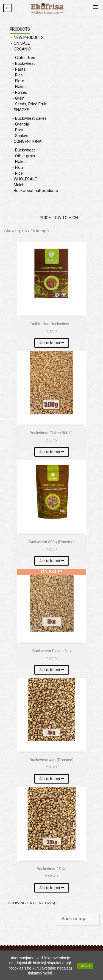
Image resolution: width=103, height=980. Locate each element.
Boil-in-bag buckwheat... (51, 324)
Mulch (19, 185)
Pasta (20, 69)
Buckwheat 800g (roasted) (51, 542)
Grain (20, 98)
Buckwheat (25, 63)
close (85, 966)
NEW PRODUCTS (29, 38)
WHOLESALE (25, 179)
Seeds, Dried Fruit (31, 104)
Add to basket (50, 343)
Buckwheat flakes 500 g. (52, 433)
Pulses (21, 92)
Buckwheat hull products (36, 191)
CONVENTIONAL (29, 142)
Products (20, 29)
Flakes (21, 87)
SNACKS (22, 110)
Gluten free (25, 58)
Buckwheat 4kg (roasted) (51, 760)
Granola (22, 124)
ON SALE (22, 43)
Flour (20, 81)
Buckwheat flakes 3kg (51, 651)
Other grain (25, 156)
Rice (19, 75)
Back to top (77, 919)
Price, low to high (63, 218)
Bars (19, 130)
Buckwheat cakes (31, 118)
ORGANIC (22, 49)
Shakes (22, 136)
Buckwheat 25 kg (51, 869)
